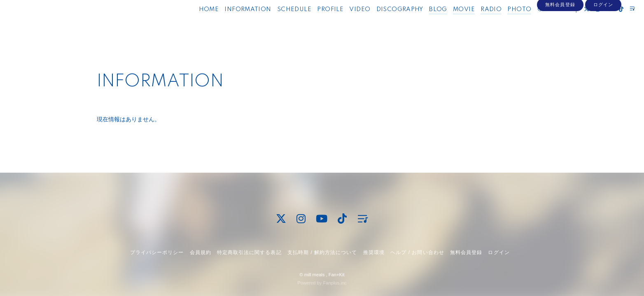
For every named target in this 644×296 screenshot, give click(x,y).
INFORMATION (233, 24)
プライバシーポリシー (157, 252)
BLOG (423, 24)
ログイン (603, 38)
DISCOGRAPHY (385, 24)
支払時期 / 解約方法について (322, 252)
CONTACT (538, 24)
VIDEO (345, 24)
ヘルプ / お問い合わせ (417, 252)
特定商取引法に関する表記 (249, 252)
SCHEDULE (279, 24)
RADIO (476, 24)
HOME (194, 24)
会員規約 (201, 252)
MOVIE (449, 24)
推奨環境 (374, 252)
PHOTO (504, 24)
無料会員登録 (560, 38)
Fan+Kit (337, 275)
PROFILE (315, 24)
